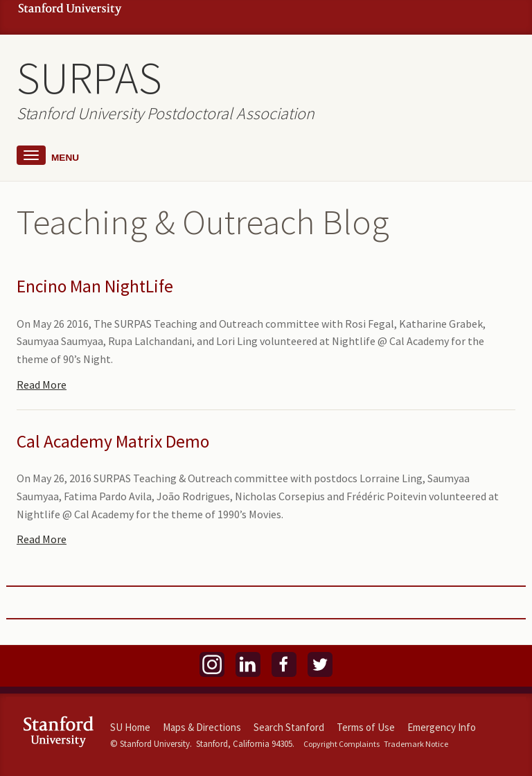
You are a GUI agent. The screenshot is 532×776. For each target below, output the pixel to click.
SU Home (130, 727)
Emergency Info (442, 727)
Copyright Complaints (342, 744)
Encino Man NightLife (95, 286)
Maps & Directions (202, 727)
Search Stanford (289, 727)
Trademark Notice (416, 744)
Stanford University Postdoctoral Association (166, 113)
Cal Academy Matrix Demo (113, 441)
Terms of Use (366, 727)
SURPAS (89, 78)
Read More (42, 385)
